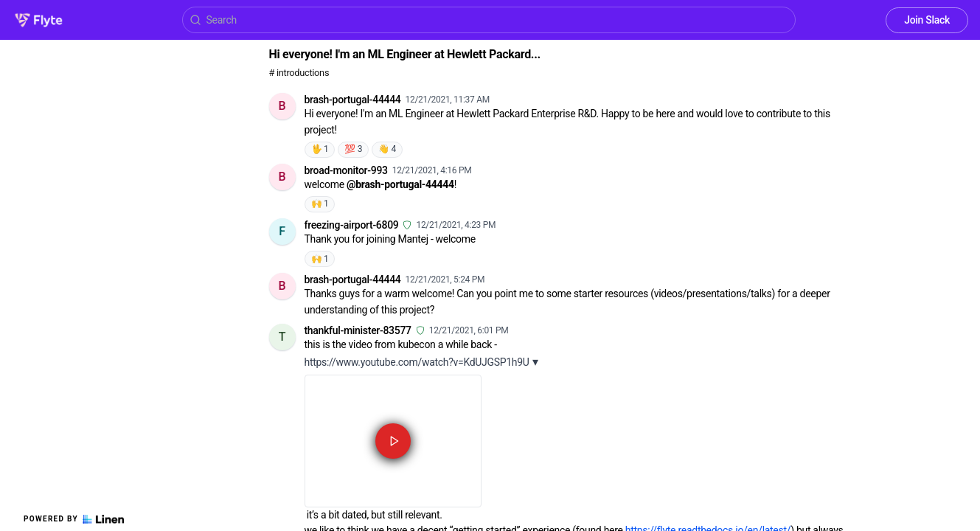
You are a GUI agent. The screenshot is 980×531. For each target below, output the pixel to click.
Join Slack (927, 20)
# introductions (299, 73)
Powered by (74, 519)
